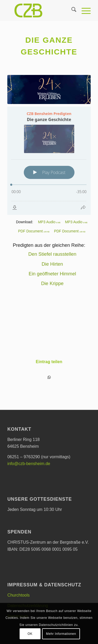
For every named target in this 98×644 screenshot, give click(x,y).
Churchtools (18, 595)
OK (30, 634)
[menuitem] (71, 10)
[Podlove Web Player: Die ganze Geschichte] (49, 161)
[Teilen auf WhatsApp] (49, 377)
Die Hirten (52, 264)
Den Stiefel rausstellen (52, 254)
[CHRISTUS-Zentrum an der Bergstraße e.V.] (41, 10)
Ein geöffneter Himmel (52, 274)
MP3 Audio (49, 222)
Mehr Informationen (61, 634)
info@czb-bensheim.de (29, 464)
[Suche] (71, 10)
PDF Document (34, 231)
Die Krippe (52, 283)
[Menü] (83, 10)
